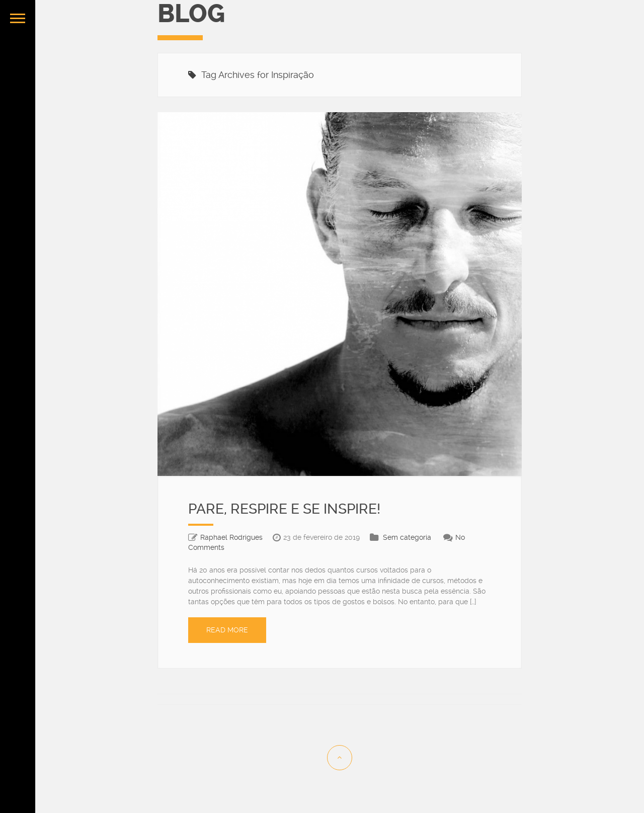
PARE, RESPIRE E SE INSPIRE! (284, 509)
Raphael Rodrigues (231, 537)
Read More (227, 630)
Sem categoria (407, 537)
